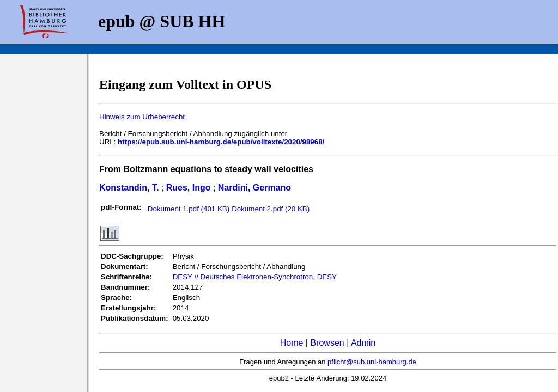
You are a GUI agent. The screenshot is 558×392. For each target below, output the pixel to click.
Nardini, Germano (254, 188)
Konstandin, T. (129, 188)
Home (292, 343)
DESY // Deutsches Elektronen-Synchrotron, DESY (255, 277)
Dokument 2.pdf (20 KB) (271, 209)
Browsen (327, 343)
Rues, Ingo (189, 188)
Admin (363, 343)
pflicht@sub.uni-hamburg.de (372, 362)
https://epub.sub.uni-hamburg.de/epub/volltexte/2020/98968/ (221, 142)
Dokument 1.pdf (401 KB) (189, 209)
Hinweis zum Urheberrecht (142, 117)
